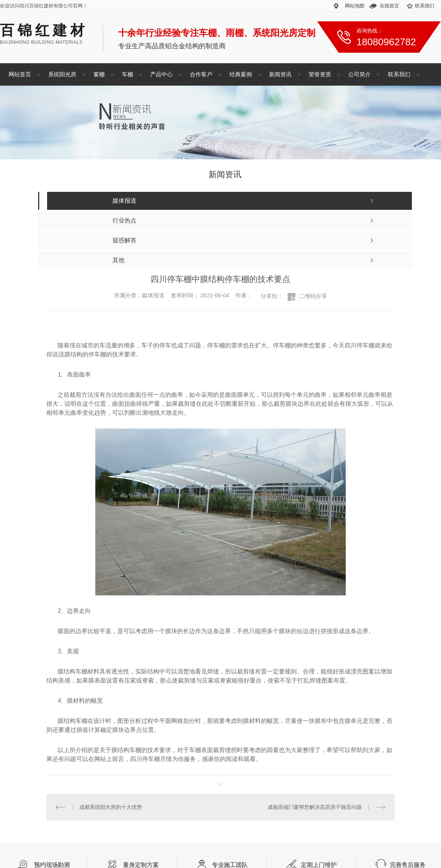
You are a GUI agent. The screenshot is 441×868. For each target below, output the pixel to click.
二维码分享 (313, 296)
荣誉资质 (320, 74)
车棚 (127, 74)
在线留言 (389, 6)
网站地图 (355, 6)
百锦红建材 (44, 30)
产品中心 (161, 74)
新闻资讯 (280, 74)
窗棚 (99, 74)
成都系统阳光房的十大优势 (111, 807)
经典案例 (241, 74)
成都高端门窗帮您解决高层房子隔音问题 (315, 807)
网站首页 (20, 74)
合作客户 (201, 74)
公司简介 (360, 74)
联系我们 (425, 6)
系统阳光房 (62, 74)
